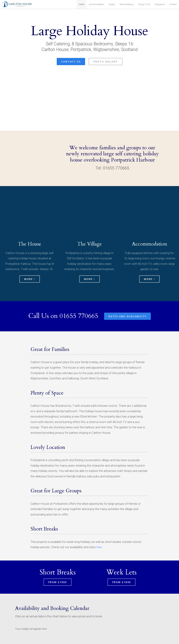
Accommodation (96, 4)
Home (81, 4)
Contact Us (71, 62)
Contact (173, 4)
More (30, 279)
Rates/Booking (126, 4)
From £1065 (58, 582)
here (99, 547)
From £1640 (121, 582)
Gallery (112, 4)
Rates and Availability (127, 316)
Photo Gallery (106, 62)
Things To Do (144, 4)
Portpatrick (160, 4)
